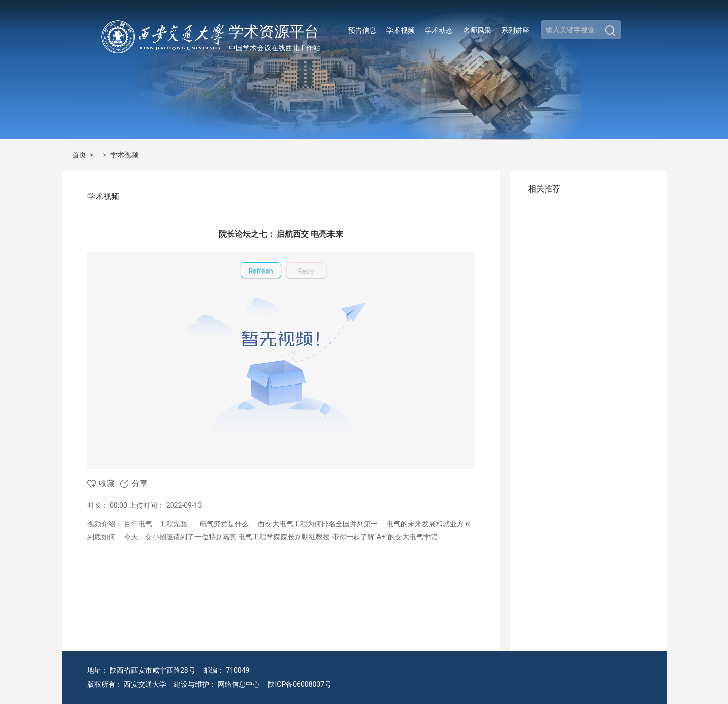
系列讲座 (515, 30)
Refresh (261, 271)
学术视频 (401, 30)
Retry (306, 271)
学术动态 (439, 30)
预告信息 (362, 30)
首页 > (84, 155)
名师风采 (477, 30)
